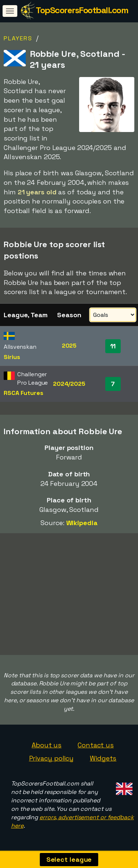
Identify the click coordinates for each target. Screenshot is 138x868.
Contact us (96, 745)
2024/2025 (69, 384)
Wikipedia (82, 523)
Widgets (103, 758)
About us (47, 745)
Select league (69, 859)
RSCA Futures (24, 393)
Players (18, 38)
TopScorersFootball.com (82, 10)
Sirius (12, 357)
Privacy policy (52, 758)
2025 (69, 346)
